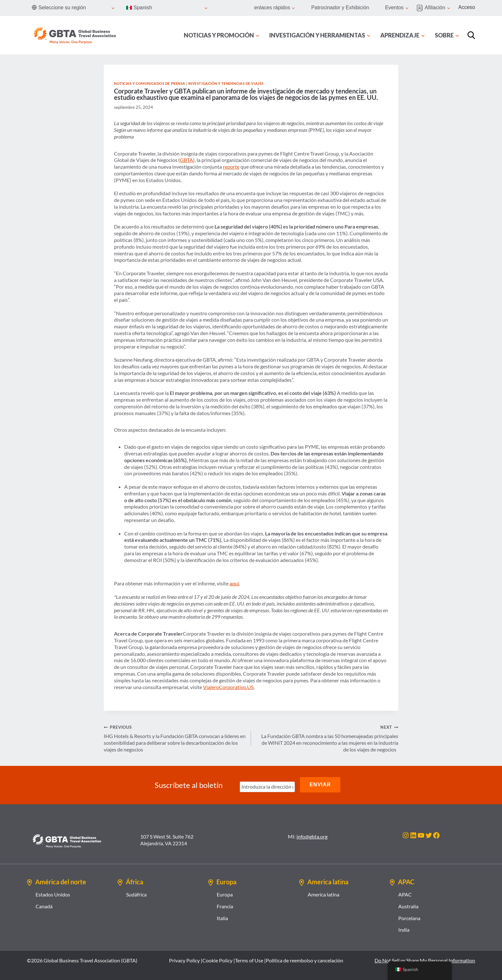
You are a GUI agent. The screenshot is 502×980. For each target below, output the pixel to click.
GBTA (186, 160)
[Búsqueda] (471, 35)
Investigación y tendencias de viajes (226, 83)
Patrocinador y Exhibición (340, 8)
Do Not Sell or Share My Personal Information (425, 959)
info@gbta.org (312, 835)
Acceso (467, 7)
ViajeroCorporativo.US (228, 687)
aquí (234, 583)
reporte (231, 167)
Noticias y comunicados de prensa (150, 83)
